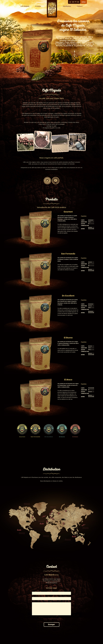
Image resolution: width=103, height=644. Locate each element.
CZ (70, 2)
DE (78, 2)
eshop (84, 2)
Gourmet (22, 437)
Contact (80, 6)
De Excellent (49, 437)
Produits (38, 6)
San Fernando (35, 437)
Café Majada (25, 6)
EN (73, 2)
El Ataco (75, 437)
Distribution (67, 6)
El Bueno (62, 437)
